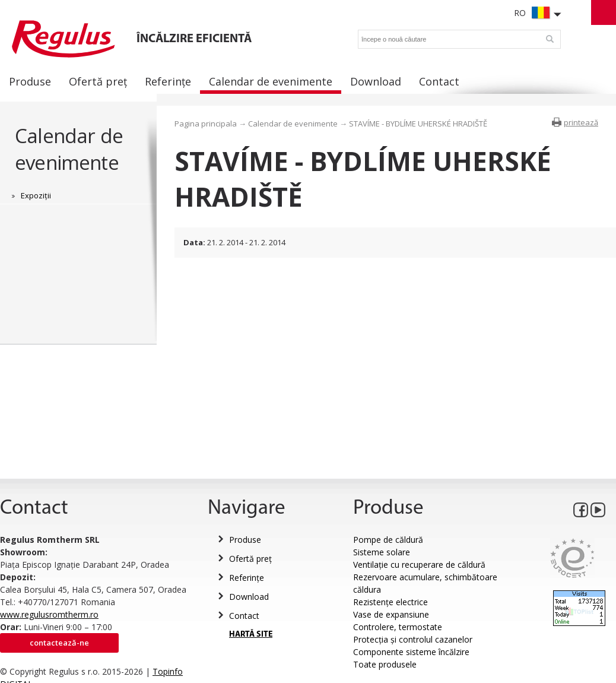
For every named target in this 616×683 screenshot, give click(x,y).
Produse (245, 540)
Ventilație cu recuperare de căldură (419, 565)
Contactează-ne (59, 643)
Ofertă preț (250, 559)
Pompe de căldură (388, 540)
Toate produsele (385, 664)
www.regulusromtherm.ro (49, 614)
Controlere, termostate (398, 627)
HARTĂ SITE (251, 635)
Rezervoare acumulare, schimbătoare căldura (425, 583)
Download (249, 597)
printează (581, 122)
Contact (244, 616)
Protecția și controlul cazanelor (413, 639)
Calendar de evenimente (69, 149)
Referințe (247, 578)
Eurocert (572, 558)
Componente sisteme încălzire (411, 652)
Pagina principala (206, 124)
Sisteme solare (382, 552)
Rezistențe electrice (390, 602)
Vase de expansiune (391, 614)
